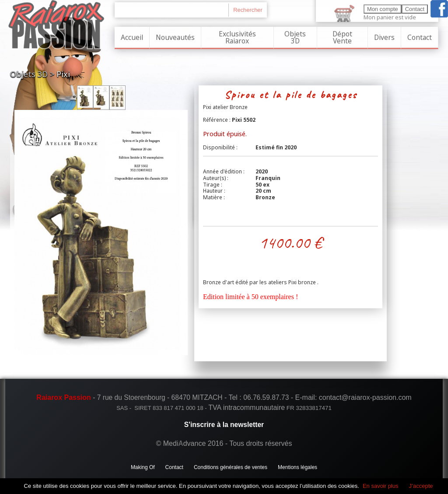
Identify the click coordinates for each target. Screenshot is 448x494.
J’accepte (421, 486)
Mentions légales (297, 467)
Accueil (132, 35)
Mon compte (383, 7)
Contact (420, 35)
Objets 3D (295, 35)
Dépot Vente (342, 35)
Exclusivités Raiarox (237, 35)
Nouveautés (175, 35)
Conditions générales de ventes (231, 467)
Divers (384, 35)
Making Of (143, 467)
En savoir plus (381, 486)
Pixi (63, 74)
